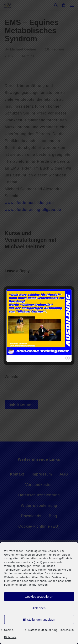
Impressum (67, 630)
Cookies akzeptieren (39, 597)
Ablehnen (39, 608)
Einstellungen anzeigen (39, 619)
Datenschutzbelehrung (43, 630)
